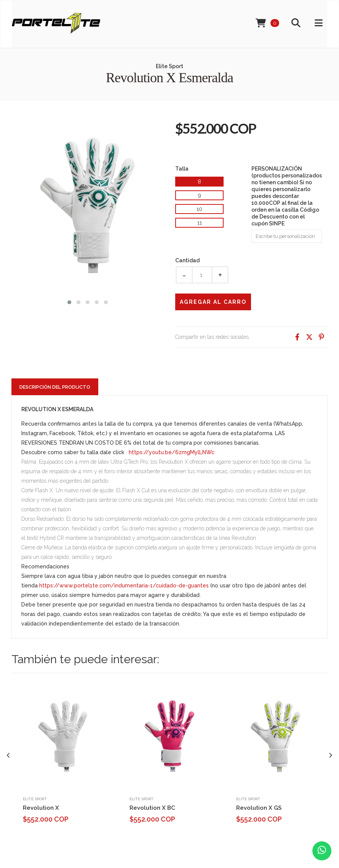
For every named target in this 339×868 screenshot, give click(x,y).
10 (199, 209)
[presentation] (9, 756)
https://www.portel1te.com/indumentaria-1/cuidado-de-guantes (124, 586)
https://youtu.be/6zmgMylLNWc (172, 452)
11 (200, 223)
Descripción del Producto (55, 387)
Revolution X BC (152, 808)
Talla (182, 169)
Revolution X (41, 808)
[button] (69, 301)
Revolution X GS (259, 808)
